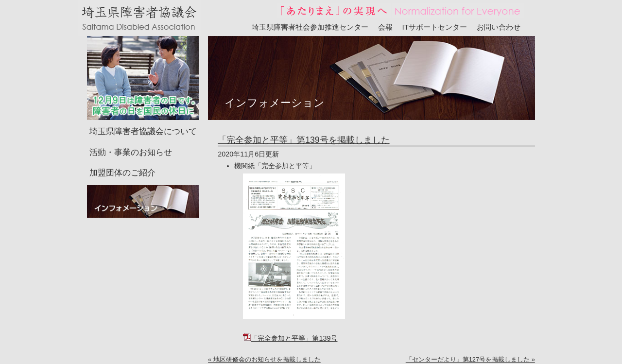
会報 (385, 27)
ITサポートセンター (435, 27)
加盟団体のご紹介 (122, 173)
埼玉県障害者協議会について (143, 131)
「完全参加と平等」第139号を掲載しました (303, 140)
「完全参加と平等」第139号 (290, 338)
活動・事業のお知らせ (131, 152)
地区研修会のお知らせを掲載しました (267, 359)
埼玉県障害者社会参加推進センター (310, 27)
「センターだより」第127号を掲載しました (468, 359)
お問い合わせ (499, 27)
